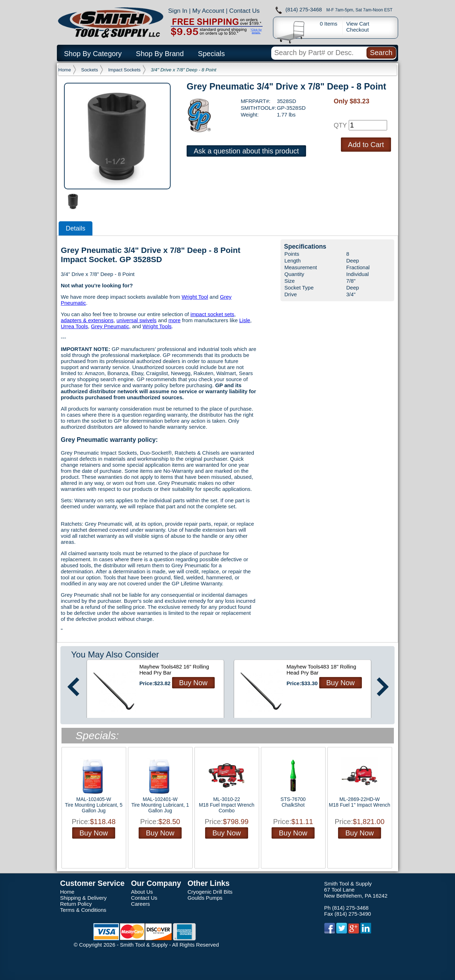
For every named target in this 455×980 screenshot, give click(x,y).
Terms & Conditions (83, 910)
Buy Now (193, 683)
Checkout (357, 30)
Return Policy (76, 904)
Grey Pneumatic (110, 326)
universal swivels (137, 320)
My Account (208, 11)
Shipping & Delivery (83, 898)
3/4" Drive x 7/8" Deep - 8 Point (183, 70)
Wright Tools (157, 326)
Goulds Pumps (205, 898)
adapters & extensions (87, 320)
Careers (140, 904)
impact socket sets (212, 314)
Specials (212, 54)
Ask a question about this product (246, 151)
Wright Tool (195, 297)
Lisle (245, 320)
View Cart (358, 24)
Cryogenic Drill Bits (210, 892)
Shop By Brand (160, 54)
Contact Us (245, 11)
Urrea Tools (74, 326)
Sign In (178, 11)
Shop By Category (93, 54)
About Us (142, 892)
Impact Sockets (124, 70)
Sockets (89, 70)
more (175, 320)
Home (65, 70)
